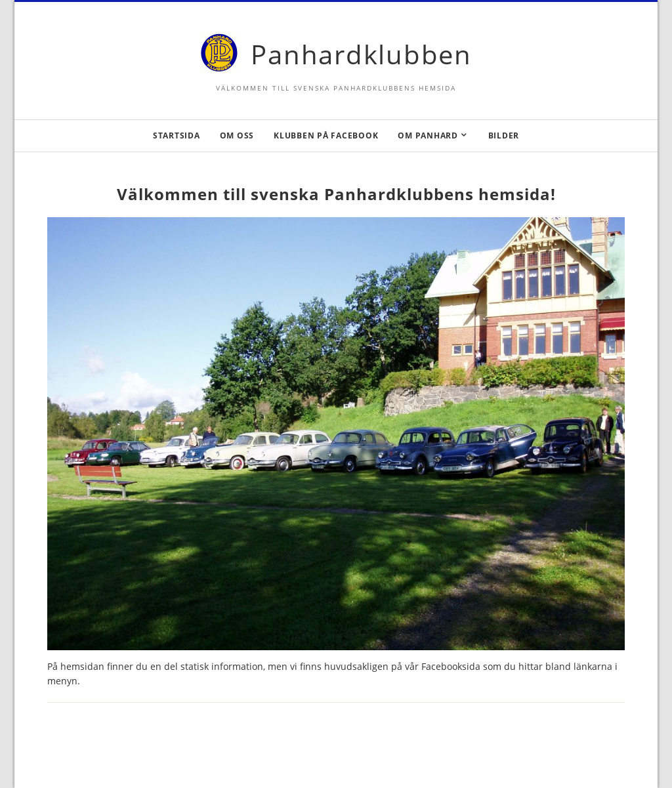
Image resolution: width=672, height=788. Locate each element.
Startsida (177, 135)
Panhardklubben (361, 54)
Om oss (237, 135)
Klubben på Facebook (326, 135)
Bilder (504, 135)
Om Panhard (428, 135)
